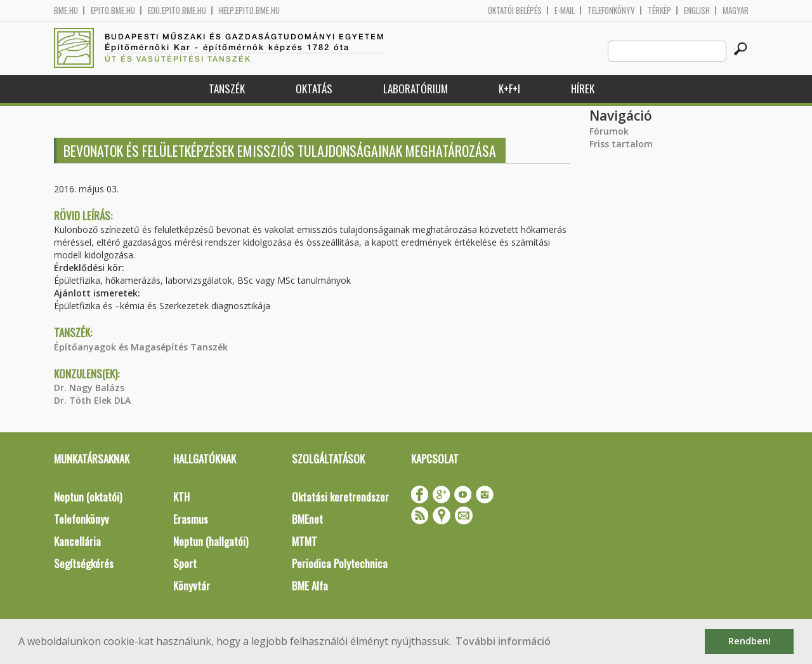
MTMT (304, 541)
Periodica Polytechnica (340, 563)
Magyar (736, 10)
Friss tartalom (621, 144)
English (697, 10)
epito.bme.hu (113, 10)
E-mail (565, 10)
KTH (181, 497)
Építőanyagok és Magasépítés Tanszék (141, 347)
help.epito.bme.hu (249, 10)
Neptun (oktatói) (88, 497)
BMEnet (307, 519)
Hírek (583, 89)
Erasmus (191, 519)
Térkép (659, 10)
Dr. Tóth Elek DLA (92, 400)
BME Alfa (310, 586)
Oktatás (314, 89)
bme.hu (66, 10)
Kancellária (77, 541)
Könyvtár (192, 586)
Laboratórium (416, 89)
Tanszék (227, 89)
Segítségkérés (84, 563)
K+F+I (509, 89)
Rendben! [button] (750, 641)
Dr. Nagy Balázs (89, 388)
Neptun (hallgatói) (211, 541)
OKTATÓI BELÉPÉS (515, 10)
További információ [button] (503, 641)
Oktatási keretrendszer (340, 497)
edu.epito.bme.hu (177, 10)
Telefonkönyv (611, 10)
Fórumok (609, 131)
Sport (185, 563)
